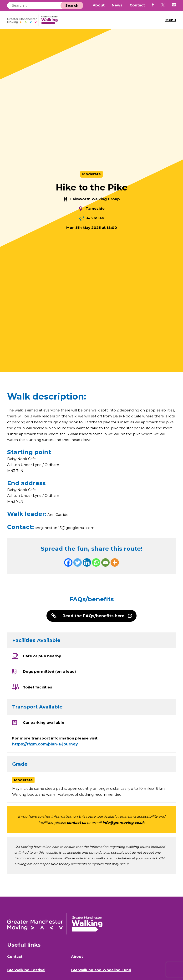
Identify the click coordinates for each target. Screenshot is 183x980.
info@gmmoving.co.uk (124, 825)
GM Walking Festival (26, 972)
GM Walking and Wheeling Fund (101, 972)
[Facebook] (68, 564)
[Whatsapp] (96, 564)
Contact (137, 5)
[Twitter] (78, 564)
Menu (171, 20)
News (117, 5)
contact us (76, 825)
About (99, 5)
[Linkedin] (87, 564)
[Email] (105, 564)
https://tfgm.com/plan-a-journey (45, 746)
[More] (115, 564)
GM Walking (34, 20)
